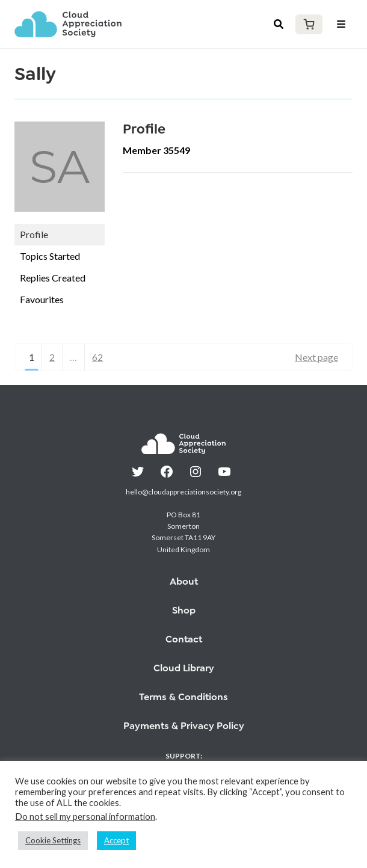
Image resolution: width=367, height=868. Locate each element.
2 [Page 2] (52, 357)
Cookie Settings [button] (53, 840)
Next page (316, 357)
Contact (184, 639)
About (184, 581)
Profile (34, 234)
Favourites (42, 299)
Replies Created (53, 278)
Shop (184, 610)
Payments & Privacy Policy (184, 726)
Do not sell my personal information (85, 817)
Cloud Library (184, 668)
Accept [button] (116, 840)
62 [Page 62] (97, 357)
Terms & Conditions (183, 697)
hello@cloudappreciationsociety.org (183, 492)
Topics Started (50, 256)
